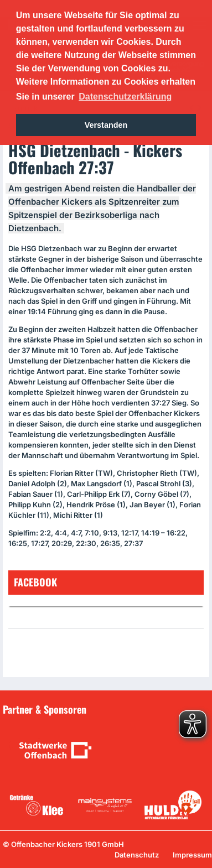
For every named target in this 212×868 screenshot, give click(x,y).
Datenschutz (137, 855)
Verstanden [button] (106, 125)
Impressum (192, 855)
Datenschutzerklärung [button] (125, 97)
